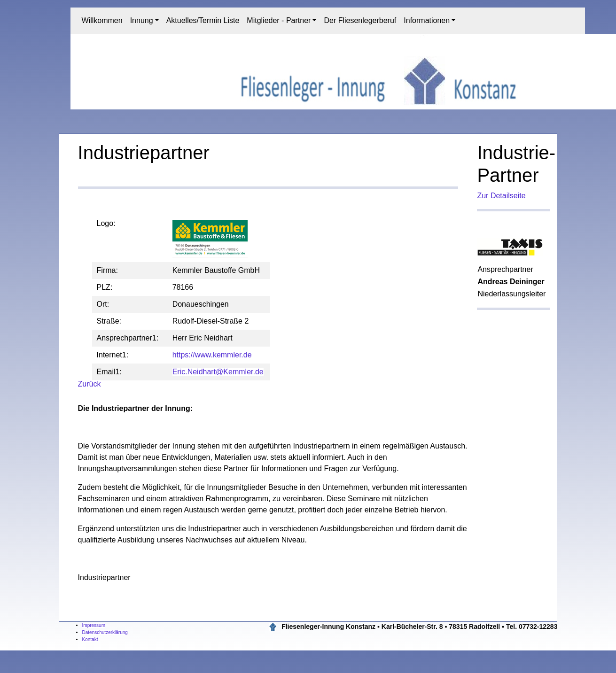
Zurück (90, 384)
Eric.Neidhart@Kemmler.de (218, 372)
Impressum (94, 625)
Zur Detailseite (501, 196)
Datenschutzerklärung (105, 632)
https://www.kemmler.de (212, 355)
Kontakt (90, 639)
